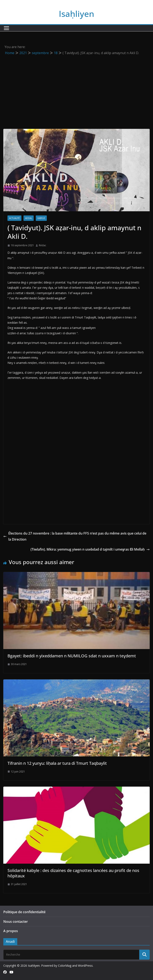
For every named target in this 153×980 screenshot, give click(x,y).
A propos (11, 931)
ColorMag (65, 966)
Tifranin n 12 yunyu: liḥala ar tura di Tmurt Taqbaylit (57, 763)
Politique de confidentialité (24, 912)
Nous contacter (16, 922)
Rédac (43, 245)
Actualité (14, 218)
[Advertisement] (76, 87)
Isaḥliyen (76, 14)
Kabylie (41, 218)
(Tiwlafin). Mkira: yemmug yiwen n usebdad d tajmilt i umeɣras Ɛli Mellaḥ (90, 549)
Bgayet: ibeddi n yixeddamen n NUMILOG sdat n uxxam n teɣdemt (72, 656)
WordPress (85, 966)
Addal (29, 218)
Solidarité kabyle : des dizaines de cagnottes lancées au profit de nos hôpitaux (73, 873)
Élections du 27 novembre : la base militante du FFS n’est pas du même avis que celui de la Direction (75, 536)
